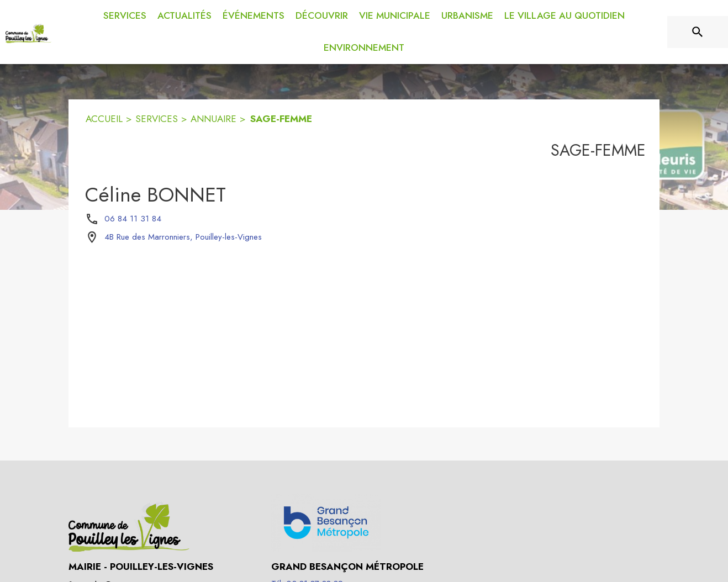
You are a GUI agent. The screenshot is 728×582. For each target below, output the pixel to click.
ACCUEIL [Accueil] (104, 119)
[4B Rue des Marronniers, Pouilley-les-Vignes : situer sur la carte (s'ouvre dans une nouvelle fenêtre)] (183, 237)
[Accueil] (28, 32)
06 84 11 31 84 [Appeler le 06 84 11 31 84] (133, 219)
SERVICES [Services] (157, 119)
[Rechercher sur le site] (698, 32)
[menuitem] (125, 14)
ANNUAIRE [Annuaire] (213, 119)
